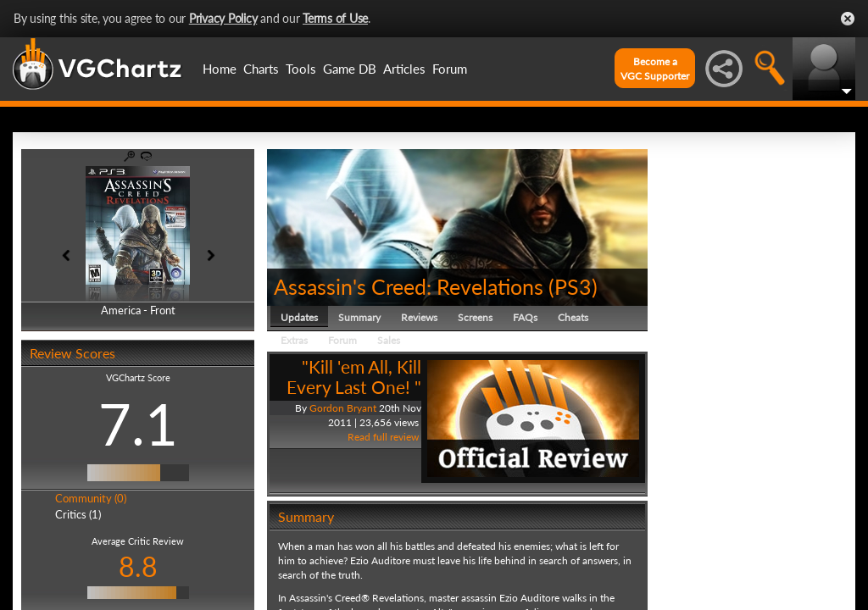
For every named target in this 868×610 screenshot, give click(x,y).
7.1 (138, 424)
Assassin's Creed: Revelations (409, 286)
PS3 (573, 286)
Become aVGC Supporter (655, 69)
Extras (294, 340)
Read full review (383, 437)
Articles (404, 69)
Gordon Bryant (343, 408)
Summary (359, 317)
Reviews (419, 317)
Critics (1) (78, 514)
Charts (261, 69)
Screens (475, 317)
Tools (301, 69)
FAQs (525, 317)
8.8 (138, 566)
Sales (389, 340)
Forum (450, 69)
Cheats (573, 317)
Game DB (350, 69)
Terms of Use (335, 18)
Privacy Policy (223, 18)
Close (848, 19)
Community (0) (91, 498)
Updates (299, 317)
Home (220, 69)
